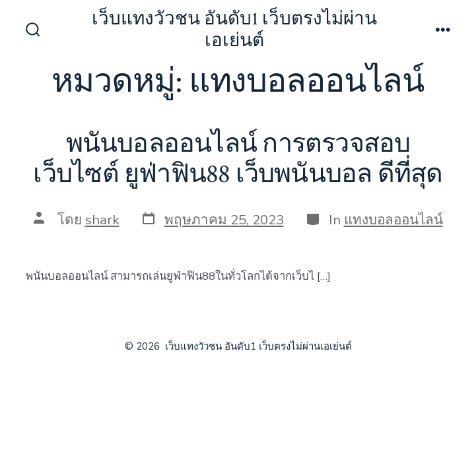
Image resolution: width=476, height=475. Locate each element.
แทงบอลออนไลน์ (393, 220)
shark (102, 220)
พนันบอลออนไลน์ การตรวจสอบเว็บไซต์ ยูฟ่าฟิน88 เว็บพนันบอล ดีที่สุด (238, 159)
